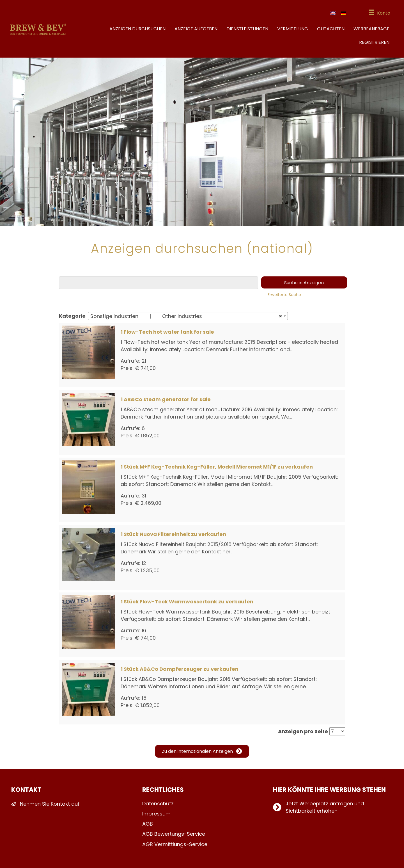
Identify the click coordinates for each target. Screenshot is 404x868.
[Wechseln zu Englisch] (332, 14)
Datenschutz (158, 804)
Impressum (156, 814)
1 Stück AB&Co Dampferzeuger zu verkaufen (180, 670)
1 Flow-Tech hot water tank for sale (167, 332)
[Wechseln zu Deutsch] (343, 14)
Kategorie (72, 316)
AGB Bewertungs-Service (174, 834)
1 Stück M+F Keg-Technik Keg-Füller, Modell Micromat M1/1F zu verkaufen (217, 467)
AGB (148, 824)
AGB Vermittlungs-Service (175, 845)
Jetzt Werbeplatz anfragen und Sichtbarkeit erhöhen (325, 808)
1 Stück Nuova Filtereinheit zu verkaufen (173, 535)
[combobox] (188, 317)
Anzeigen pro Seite (303, 732)
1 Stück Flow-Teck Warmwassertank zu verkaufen (187, 602)
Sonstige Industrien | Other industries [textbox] (186, 317)
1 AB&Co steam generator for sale (166, 400)
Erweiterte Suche (284, 295)
